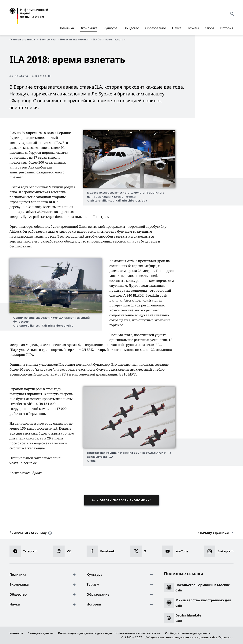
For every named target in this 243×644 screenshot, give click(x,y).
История (227, 28)
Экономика (89, 28)
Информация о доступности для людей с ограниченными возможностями (109, 633)
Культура (110, 28)
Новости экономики (76, 39)
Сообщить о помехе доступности (188, 633)
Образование (156, 28)
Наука (177, 28)
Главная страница (24, 39)
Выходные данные (41, 633)
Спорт (209, 28)
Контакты (16, 633)
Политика (66, 28)
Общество (131, 28)
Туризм (193, 28)
